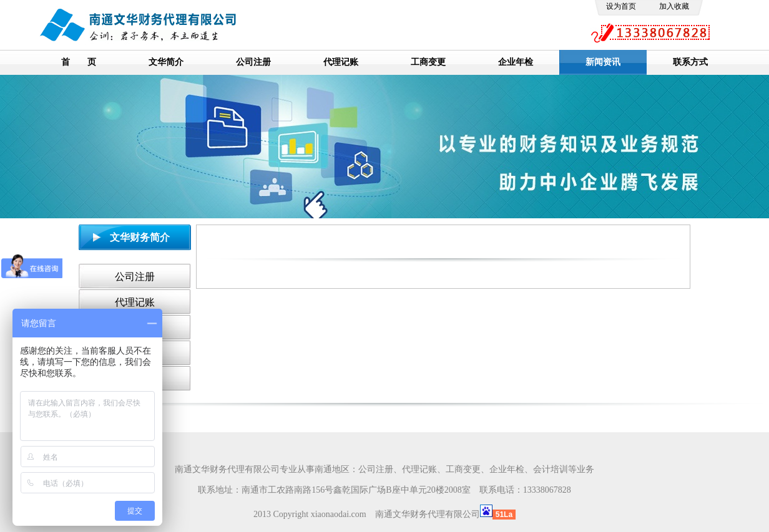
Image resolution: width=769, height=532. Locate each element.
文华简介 (166, 62)
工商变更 (428, 62)
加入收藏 (674, 6)
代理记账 (341, 62)
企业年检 (516, 62)
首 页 (79, 62)
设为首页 (621, 6)
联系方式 (690, 62)
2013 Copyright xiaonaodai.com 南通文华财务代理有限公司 (367, 514)
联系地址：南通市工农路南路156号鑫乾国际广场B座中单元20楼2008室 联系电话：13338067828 (384, 490)
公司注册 (253, 62)
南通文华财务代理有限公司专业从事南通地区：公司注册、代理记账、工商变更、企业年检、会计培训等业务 (384, 469)
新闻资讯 (603, 62)
